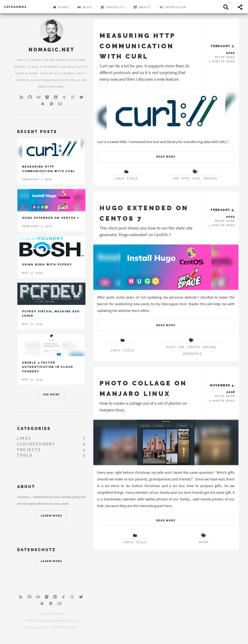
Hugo (74, 627)
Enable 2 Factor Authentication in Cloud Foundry (48, 367)
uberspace (193, 354)
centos (194, 347)
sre (176, 178)
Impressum (173, 7)
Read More (166, 157)
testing (210, 178)
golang (209, 347)
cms (181, 347)
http (186, 178)
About (142, 7)
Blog (85, 7)
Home (61, 7)
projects (29, 450)
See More (51, 395)
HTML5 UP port (38, 627)
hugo (171, 347)
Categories (15, 7)
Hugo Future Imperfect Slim (57, 621)
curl (100, 142)
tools (132, 178)
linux (120, 178)
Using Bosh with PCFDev (47, 265)
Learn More (51, 516)
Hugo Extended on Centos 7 (51, 218)
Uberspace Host (174, 304)
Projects (113, 7)
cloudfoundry (36, 444)
